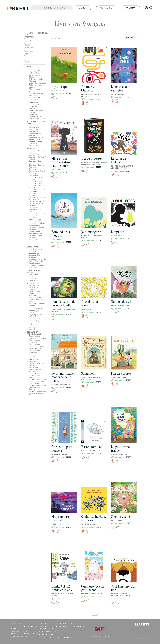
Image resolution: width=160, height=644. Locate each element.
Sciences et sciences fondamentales (37, 305)
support (28, 58)
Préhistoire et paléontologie (35, 320)
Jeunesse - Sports (36, 236)
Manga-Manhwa (36, 116)
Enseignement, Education (35, 351)
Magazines (33, 114)
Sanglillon (88, 373)
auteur (27, 44)
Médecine (33, 293)
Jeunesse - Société (37, 228)
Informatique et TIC (37, 291)
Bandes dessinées (36, 110)
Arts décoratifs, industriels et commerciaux (35, 73)
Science (31, 283)
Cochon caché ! (121, 517)
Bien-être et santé (36, 369)
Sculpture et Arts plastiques (36, 94)
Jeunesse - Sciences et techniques (37, 225)
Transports (33, 146)
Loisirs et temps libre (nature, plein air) (37, 393)
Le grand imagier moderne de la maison (63, 377)
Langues (33, 356)
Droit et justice (35, 126)
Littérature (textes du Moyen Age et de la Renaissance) (38, 261)
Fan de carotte (121, 373)
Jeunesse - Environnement (35, 174)
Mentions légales (47, 631)
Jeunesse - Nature (36, 201)
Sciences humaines (36, 309)
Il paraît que (60, 87)
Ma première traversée (60, 518)
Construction (34, 289)
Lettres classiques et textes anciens (37, 254)
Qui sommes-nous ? (20, 637)
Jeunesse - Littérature (33, 194)
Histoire (32, 313)
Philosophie (34, 317)
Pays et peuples (35, 315)
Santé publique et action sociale (36, 139)
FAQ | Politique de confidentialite (55, 638)
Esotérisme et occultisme (35, 372)
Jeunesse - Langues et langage (37, 190)
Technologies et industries (35, 143)
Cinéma (32, 77)
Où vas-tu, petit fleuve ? (62, 449)
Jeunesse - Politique (37, 214)
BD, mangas (32, 102)
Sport (31, 276)
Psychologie (34, 323)
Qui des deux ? (121, 302)
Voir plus (94, 616)
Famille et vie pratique (34, 377)
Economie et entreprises (34, 129)
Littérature (33, 247)
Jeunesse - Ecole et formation (37, 166)
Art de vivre (34, 367)
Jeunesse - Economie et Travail (37, 170)
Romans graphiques (37, 118)
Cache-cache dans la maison (94, 518)
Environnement (35, 274)
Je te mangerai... (92, 232)
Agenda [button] (131, 8)
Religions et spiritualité (34, 326)
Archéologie (34, 311)
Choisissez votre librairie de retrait (24, 627)
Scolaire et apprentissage (34, 333)
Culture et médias (36, 79)
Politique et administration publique (35, 134)
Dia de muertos (92, 158)
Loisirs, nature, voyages (34, 271)
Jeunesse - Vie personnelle (35, 243)
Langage (33, 354)
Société (32, 329)
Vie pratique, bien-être (33, 360)
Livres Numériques (24, 632)
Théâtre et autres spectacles (36, 98)
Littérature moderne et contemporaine (37, 266)
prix (26, 61)
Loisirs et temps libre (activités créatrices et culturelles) (37, 382)
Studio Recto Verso (145, 638)
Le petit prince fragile (121, 449)
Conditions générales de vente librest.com (59, 623)
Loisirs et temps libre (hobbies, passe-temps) (37, 388)
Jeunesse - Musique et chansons (37, 198)
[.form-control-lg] (54, 8)
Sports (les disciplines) (34, 279)
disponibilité (29, 38)
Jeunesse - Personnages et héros (35, 209)
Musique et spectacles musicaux (37, 82)
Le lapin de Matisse (119, 160)
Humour (33, 251)
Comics (32, 112)
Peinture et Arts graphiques (35, 86)
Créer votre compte (20, 623)
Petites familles (92, 447)
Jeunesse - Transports (33, 239)
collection (28, 51)
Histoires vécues (36, 249)
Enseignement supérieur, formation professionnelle (37, 346)
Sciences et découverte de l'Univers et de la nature (36, 299)
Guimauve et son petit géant (93, 588)
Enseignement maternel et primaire (37, 337)
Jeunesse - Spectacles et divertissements (36, 232)
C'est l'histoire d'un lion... (124, 588)
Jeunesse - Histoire (37, 183)
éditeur (27, 41)
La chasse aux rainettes (121, 88)
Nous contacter (46, 634)
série (27, 55)
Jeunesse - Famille (37, 181)
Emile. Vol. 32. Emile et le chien (63, 588)
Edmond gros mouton (61, 234)
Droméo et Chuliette (88, 88)
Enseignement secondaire (35, 341)
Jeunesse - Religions (37, 222)
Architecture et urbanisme (35, 286)
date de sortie (29, 48)
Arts (29, 67)
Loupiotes (118, 232)
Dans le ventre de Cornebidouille (63, 303)
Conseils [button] (106, 8)
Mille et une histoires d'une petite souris (61, 162)
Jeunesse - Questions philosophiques (35, 218)
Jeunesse (31, 149)
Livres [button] (83, 8)
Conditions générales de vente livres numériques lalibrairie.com (63, 627)
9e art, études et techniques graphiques (36, 106)
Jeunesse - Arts (35, 155)
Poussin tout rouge (90, 303)
